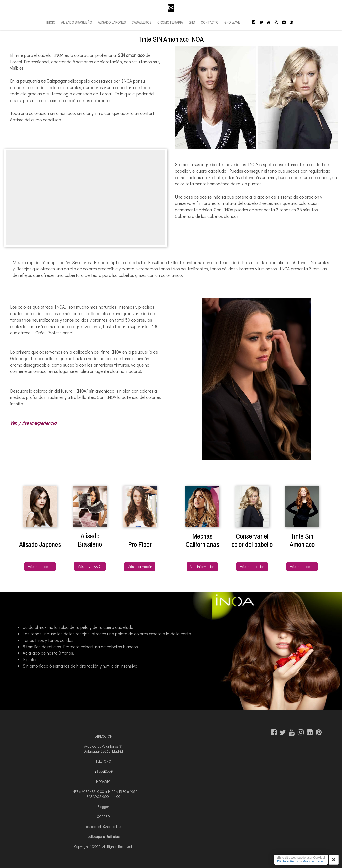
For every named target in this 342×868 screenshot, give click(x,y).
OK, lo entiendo (288, 861)
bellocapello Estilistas (103, 837)
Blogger (103, 806)
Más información (40, 567)
